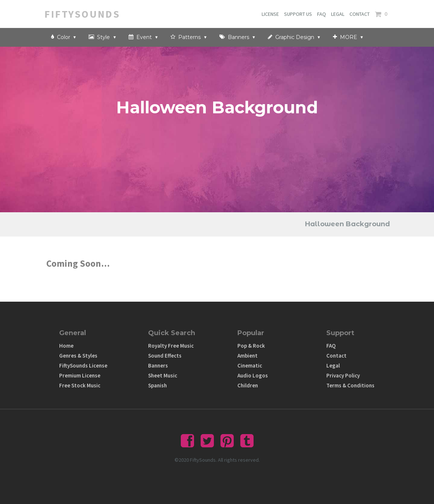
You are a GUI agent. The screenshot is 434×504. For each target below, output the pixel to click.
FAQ (322, 14)
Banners (238, 37)
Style (103, 37)
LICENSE (270, 14)
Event (144, 37)
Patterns (189, 37)
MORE (348, 37)
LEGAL (338, 14)
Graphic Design (294, 37)
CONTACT (360, 14)
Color (64, 37)
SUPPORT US (298, 14)
